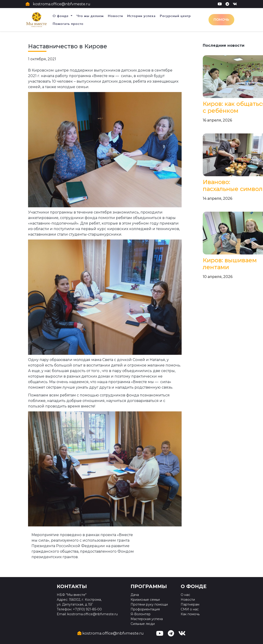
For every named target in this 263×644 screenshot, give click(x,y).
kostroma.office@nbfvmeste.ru (62, 4)
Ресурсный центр (175, 16)
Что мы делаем (90, 16)
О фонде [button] (61, 16)
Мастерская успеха (147, 619)
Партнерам (190, 604)
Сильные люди (143, 624)
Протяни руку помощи (149, 604)
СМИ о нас (190, 609)
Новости (115, 16)
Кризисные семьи (145, 600)
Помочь (221, 20)
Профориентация (145, 609)
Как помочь (190, 614)
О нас (185, 595)
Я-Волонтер (141, 614)
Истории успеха (141, 16)
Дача (135, 595)
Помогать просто (68, 24)
